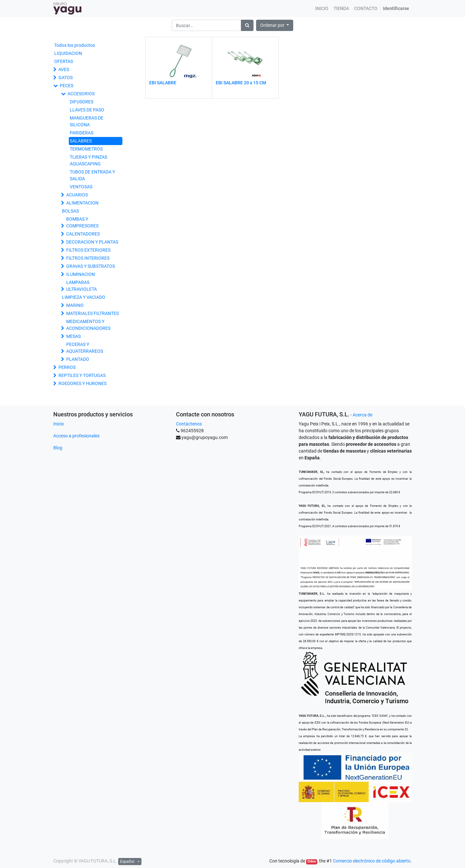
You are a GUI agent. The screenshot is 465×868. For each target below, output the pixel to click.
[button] (275, 25)
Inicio (59, 424)
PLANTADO (78, 359)
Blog (58, 448)
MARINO (75, 305)
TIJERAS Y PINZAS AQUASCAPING (88, 160)
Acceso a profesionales (76, 436)
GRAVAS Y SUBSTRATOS (91, 266)
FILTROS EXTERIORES (88, 250)
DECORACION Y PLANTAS (92, 242)
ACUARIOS (77, 195)
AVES (64, 69)
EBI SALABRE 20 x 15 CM (241, 83)
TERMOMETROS (86, 149)
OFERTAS (64, 61)
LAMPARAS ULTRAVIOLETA (82, 286)
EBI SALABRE (163, 83)
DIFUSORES (82, 102)
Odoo (312, 861)
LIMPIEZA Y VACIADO (84, 297)
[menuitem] (322, 9)
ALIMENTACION (82, 203)
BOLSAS (70, 211)
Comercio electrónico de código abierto (372, 861)
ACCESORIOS (81, 94)
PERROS (67, 367)
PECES (67, 86)
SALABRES (81, 141)
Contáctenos (189, 424)
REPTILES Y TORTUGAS (82, 375)
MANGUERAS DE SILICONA (87, 121)
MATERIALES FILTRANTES (93, 313)
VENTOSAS (81, 187)
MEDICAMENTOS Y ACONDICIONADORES (88, 325)
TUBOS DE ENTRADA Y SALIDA (92, 175)
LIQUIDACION (68, 53)
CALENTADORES (83, 234)
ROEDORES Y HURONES (83, 383)
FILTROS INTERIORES (88, 258)
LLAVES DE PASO (87, 110)
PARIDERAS (82, 133)
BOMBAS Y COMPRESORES (82, 222)
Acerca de (362, 415)
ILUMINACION (81, 274)
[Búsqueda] (247, 25)
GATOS (66, 78)
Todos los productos (75, 45)
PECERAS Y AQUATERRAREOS (85, 348)
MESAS (73, 336)
